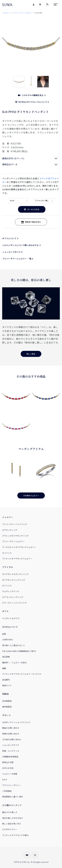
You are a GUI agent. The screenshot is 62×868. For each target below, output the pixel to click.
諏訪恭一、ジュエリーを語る (14, 662)
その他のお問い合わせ (12, 739)
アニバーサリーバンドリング (15, 524)
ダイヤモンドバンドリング (14, 580)
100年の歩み (7, 640)
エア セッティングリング (13, 597)
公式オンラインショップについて (16, 722)
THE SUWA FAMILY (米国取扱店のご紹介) (19, 651)
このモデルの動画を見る (31, 95)
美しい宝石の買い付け (12, 824)
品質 (4, 634)
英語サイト (7, 685)
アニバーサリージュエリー (23, 13)
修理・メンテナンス (11, 751)
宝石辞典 (6, 657)
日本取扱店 (7, 701)
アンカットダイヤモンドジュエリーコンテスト (22, 674)
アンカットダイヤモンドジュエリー (17, 559)
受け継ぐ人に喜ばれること (14, 645)
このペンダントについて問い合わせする (20, 245)
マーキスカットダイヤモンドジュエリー (19, 547)
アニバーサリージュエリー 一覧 (17, 259)
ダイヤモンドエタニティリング (15, 574)
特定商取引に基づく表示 (13, 797)
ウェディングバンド (11, 591)
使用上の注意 (8, 762)
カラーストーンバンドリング (14, 603)
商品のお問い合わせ (11, 728)
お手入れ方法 (8, 768)
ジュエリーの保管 (10, 774)
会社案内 (6, 680)
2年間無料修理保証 (10, 757)
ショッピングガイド (12, 252)
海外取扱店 (7, 707)
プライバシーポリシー (12, 785)
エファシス (7, 553)
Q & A (5, 779)
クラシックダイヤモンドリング (15, 536)
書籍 (4, 668)
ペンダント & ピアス (11, 618)
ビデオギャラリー (10, 829)
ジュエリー (7, 13)
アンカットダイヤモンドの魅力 (15, 835)
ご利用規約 (7, 791)
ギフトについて (9, 238)
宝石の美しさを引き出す (13, 818)
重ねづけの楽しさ (10, 812)
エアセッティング (10, 530)
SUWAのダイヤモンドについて (31, 102)
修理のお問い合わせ (11, 734)
